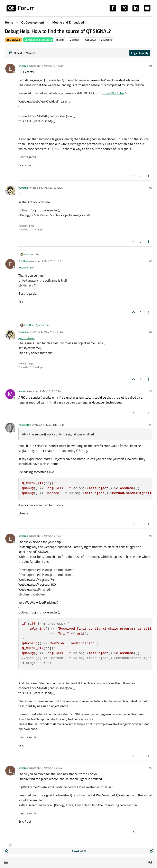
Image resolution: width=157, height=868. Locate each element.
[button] (6, 862)
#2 (151, 188)
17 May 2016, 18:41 (51, 261)
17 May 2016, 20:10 (49, 391)
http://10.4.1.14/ (113, 93)
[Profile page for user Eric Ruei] (10, 69)
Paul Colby (25, 425)
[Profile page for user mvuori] (10, 394)
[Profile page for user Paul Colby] (10, 428)
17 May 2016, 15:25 (52, 188)
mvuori (22, 391)
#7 (151, 536)
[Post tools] (149, 176)
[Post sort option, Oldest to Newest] (22, 53)
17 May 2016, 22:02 (54, 425)
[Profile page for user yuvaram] (10, 191)
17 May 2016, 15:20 (51, 66)
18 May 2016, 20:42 (51, 768)
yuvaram (24, 188)
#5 (151, 391)
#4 (151, 332)
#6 (151, 425)
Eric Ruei (23, 66)
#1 (151, 66)
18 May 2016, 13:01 (51, 536)
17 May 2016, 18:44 (52, 332)
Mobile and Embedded (38, 40)
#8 (151, 768)
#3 (151, 261)
